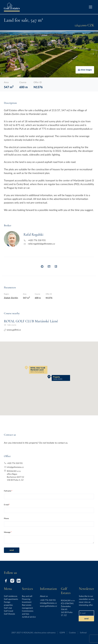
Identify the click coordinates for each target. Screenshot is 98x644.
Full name (8, 491)
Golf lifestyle (9, 614)
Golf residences (11, 596)
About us (44, 596)
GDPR (62, 633)
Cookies (72, 633)
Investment (27, 602)
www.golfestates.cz (48, 606)
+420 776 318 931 (37, 240)
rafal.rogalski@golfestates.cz (41, 244)
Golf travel (9, 611)
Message (7, 532)
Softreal (83, 633)
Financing (26, 599)
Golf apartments (11, 599)
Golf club (8, 608)
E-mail (6, 505)
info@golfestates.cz (15, 467)
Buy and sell (27, 596)
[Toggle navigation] (91, 7)
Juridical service (29, 617)
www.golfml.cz (12, 330)
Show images (85, 70)
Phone (6, 519)
